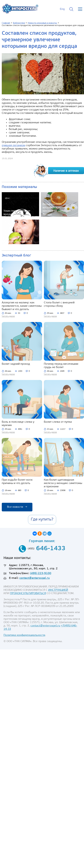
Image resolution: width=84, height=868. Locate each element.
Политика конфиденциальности (24, 635)
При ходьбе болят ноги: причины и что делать (17, 482)
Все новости (17, 507)
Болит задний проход (16, 364)
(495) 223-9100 (41, 573)
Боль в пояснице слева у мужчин (18, 424)
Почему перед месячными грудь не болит (61, 366)
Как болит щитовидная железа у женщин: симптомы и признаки (63, 483)
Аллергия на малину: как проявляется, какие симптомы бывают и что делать (22, 306)
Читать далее (8, 316)
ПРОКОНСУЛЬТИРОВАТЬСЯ (28, 593)
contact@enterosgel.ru (35, 578)
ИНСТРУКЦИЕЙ (58, 590)
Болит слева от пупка (58, 422)
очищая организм (13, 145)
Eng (62, 9)
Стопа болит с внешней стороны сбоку (59, 304)
